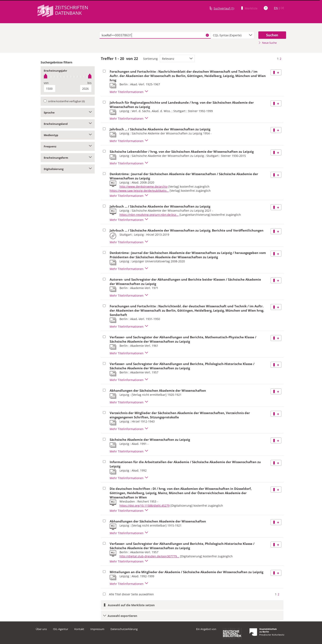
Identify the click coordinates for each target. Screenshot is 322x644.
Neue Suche (267, 43)
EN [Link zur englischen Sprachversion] (276, 8)
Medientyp (68, 135)
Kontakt (79, 629)
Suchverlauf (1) (224, 8)
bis (90, 83)
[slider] (68, 77)
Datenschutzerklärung (124, 629)
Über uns (41, 629)
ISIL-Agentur (61, 629)
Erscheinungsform (68, 158)
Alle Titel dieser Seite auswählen (131, 594)
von (46, 83)
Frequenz (68, 146)
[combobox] (232, 35)
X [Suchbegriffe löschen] (207, 35)
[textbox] (155, 35)
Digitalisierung (68, 169)
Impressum (97, 629)
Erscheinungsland (68, 124)
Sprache (68, 112)
